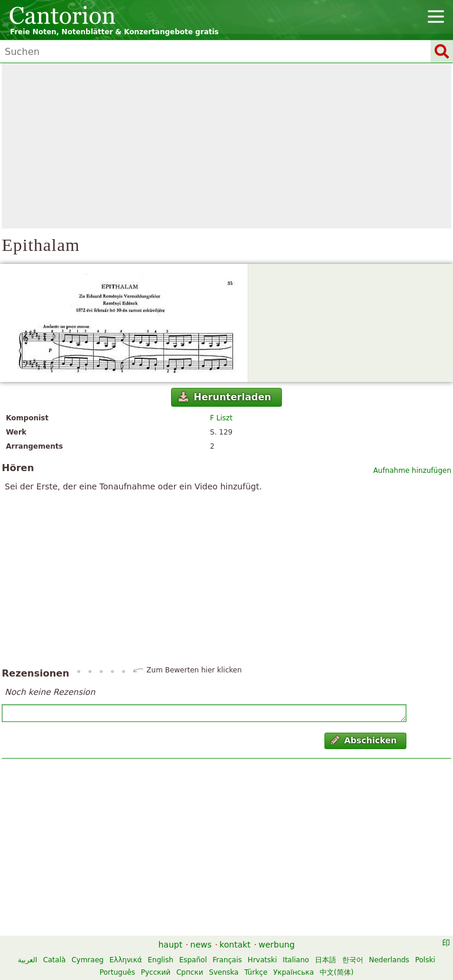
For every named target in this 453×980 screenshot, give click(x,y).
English (160, 960)
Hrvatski (262, 960)
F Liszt (221, 418)
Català (54, 960)
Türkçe (256, 972)
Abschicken (364, 740)
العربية (27, 960)
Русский (156, 972)
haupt (170, 945)
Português (117, 972)
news (201, 945)
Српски (190, 972)
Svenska (224, 972)
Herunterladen (225, 397)
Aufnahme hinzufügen (412, 471)
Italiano (296, 960)
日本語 (326, 960)
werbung (276, 945)
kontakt (235, 945)
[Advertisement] (226, 146)
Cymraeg (87, 960)
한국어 (353, 960)
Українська (293, 972)
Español (193, 960)
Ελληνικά (126, 960)
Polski (425, 960)
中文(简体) (337, 972)
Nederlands (389, 960)
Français (227, 960)
